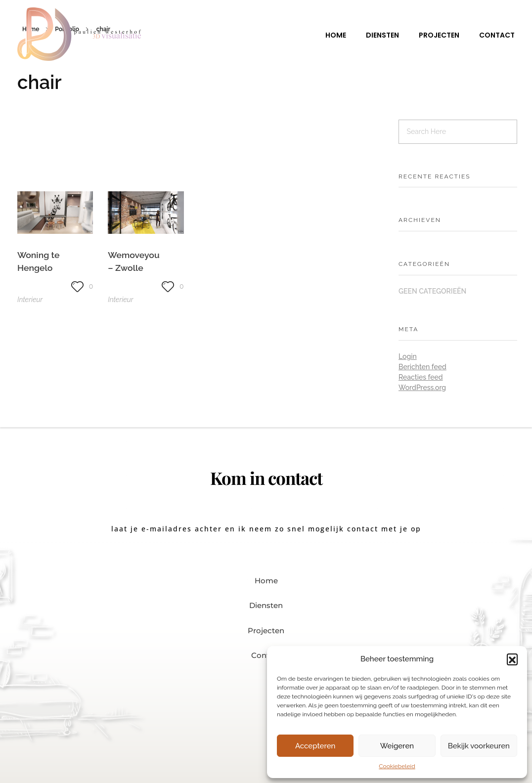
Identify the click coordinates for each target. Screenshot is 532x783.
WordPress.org (422, 388)
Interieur (30, 300)
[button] (512, 659)
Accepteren (315, 746)
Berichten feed (422, 367)
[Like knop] (77, 286)
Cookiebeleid (397, 766)
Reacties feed (421, 377)
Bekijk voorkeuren (479, 746)
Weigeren (397, 746)
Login (408, 356)
